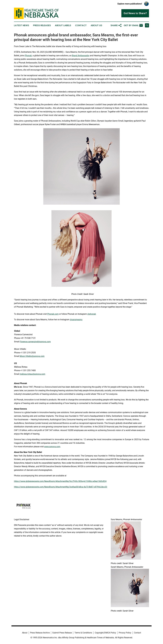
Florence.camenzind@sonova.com (35, 342)
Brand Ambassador (81, 56)
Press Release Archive (40, 633)
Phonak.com (53, 314)
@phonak (92, 314)
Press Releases (42, 25)
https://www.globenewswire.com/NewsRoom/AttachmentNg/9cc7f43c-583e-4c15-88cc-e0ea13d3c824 (60, 481)
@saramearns (76, 320)
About (25, 633)
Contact (81, 25)
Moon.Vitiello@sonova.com (32, 356)
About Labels (63, 25)
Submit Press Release (62, 633)
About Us (96, 25)
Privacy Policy (125, 633)
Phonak (28, 56)
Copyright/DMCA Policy (105, 633)
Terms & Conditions (83, 633)
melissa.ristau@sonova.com (32, 374)
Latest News (22, 25)
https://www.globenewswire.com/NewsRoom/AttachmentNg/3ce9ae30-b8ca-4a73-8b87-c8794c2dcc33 (61, 487)
